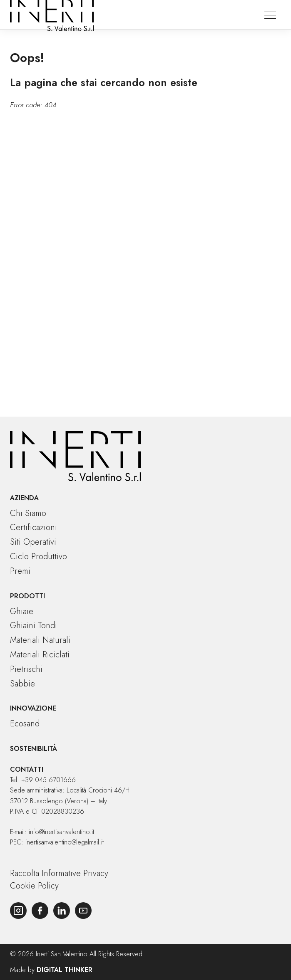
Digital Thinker (65, 970)
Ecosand (25, 724)
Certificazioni (34, 527)
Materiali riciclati (40, 655)
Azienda (24, 498)
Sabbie (22, 684)
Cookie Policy (34, 886)
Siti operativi (33, 542)
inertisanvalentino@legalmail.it (65, 842)
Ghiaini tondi (34, 626)
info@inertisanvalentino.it (61, 832)
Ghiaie (22, 611)
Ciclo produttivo (39, 557)
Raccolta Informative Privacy (59, 873)
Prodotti (27, 596)
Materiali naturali (40, 640)
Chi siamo (28, 513)
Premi (20, 571)
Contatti (27, 769)
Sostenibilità (34, 749)
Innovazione (33, 708)
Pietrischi (26, 669)
